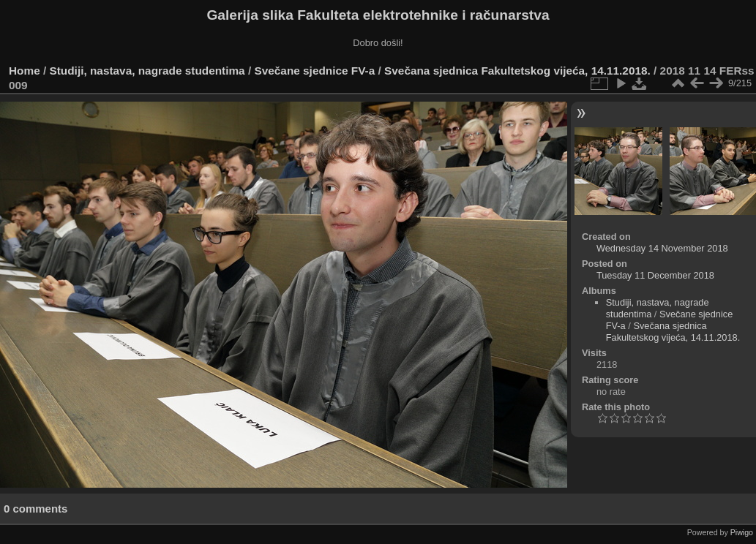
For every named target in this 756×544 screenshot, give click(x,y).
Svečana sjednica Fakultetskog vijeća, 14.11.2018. (517, 71)
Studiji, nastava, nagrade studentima (147, 71)
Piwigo (742, 532)
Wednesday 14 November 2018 (662, 248)
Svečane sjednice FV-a (314, 71)
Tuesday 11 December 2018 (655, 275)
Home (25, 71)
